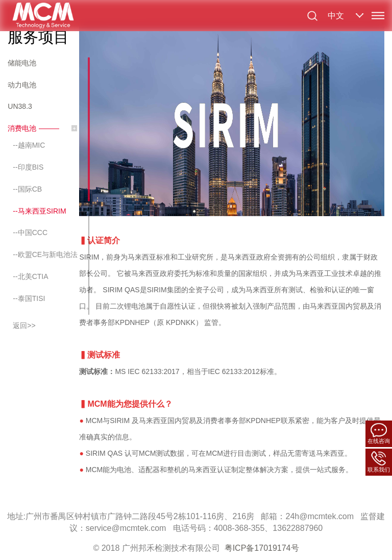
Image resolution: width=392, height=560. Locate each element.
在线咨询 (379, 434)
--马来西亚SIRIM (39, 211)
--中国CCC (30, 232)
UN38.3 (20, 106)
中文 (336, 16)
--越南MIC (29, 145)
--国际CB (27, 189)
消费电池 (22, 128)
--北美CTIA (30, 276)
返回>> (24, 325)
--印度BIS (28, 167)
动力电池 (22, 85)
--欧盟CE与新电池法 (45, 254)
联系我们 (379, 462)
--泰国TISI (29, 298)
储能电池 (22, 63)
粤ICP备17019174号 (262, 548)
